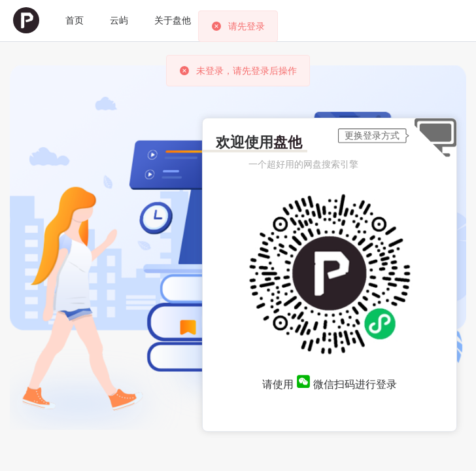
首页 (75, 20)
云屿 (119, 20)
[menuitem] (26, 21)
